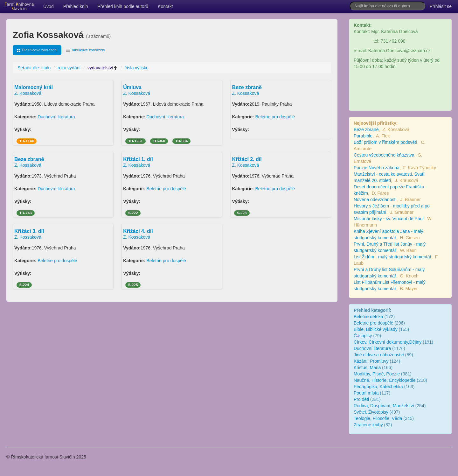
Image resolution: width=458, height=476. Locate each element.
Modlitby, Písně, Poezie (377, 374)
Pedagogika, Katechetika (378, 387)
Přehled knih (76, 6)
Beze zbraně (247, 87)
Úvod (49, 6)
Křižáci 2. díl (247, 159)
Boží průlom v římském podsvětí (385, 142)
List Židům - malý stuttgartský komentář (392, 257)
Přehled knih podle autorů (123, 6)
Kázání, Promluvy (371, 361)
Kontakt (165, 6)
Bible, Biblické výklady (376, 329)
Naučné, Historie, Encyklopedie (385, 380)
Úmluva (132, 87)
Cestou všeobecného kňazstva (384, 155)
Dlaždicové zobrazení (37, 50)
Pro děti (361, 399)
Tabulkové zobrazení (86, 50)
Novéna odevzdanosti (375, 199)
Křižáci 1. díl (138, 159)
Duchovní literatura (56, 117)
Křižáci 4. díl (138, 231)
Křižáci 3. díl (29, 231)
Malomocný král (34, 87)
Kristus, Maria (367, 367)
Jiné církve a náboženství (379, 355)
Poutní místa (366, 393)
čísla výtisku (137, 68)
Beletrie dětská (368, 317)
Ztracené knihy (368, 425)
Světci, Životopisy (371, 412)
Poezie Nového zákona (377, 168)
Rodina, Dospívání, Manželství (384, 406)
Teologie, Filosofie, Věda (378, 418)
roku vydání (69, 68)
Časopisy (363, 336)
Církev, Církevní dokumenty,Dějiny (388, 342)
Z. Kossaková (28, 93)
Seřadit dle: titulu (34, 68)
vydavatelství (103, 68)
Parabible (363, 136)
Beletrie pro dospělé (275, 117)
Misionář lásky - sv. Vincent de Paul (389, 219)
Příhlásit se (441, 6)
